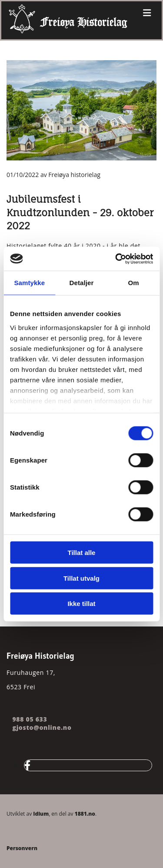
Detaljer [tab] (82, 283)
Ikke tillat (81, 604)
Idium (41, 814)
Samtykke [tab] (29, 283)
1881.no (85, 814)
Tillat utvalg (81, 578)
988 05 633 (30, 719)
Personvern (22, 848)
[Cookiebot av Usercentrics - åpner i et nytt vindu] (116, 259)
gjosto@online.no (41, 727)
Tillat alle (82, 553)
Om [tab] (134, 283)
